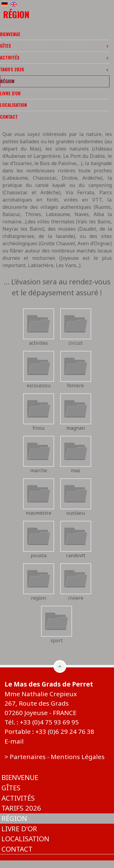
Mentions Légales (78, 757)
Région (7, 81)
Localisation (13, 105)
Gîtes (55, 46)
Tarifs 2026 (55, 69)
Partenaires (28, 757)
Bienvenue (10, 34)
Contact (9, 117)
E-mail (14, 741)
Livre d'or (10, 93)
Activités (55, 58)
